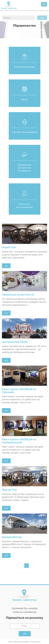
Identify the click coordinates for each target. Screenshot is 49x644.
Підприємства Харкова (25, 609)
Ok (25, 634)
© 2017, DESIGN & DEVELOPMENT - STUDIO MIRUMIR (24, 642)
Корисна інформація (25, 612)
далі (6, 266)
